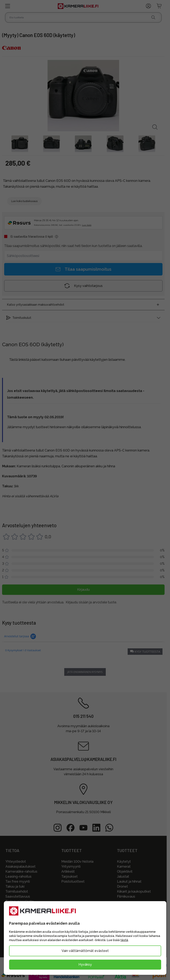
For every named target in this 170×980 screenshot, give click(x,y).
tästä (124, 940)
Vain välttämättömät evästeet (85, 951)
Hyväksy (85, 964)
